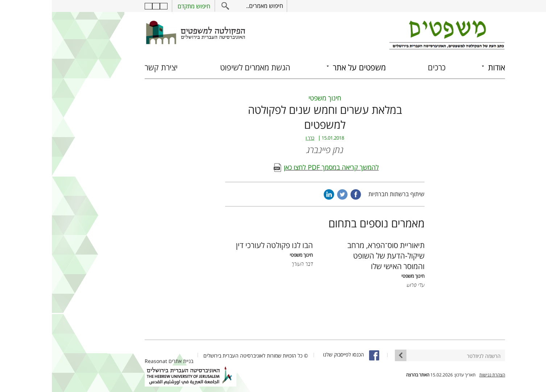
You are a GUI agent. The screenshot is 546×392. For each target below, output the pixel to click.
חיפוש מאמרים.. (213, 6)
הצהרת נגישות (440, 375)
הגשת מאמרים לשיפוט (203, 67)
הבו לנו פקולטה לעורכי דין (223, 245)
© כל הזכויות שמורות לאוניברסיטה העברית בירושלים (204, 356)
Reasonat (104, 361)
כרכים (385, 67)
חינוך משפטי (273, 98)
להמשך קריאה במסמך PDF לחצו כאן (280, 167)
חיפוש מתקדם (142, 6)
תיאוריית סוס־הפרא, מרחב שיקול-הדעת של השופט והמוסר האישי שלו (334, 255)
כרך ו (258, 138)
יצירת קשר (109, 67)
